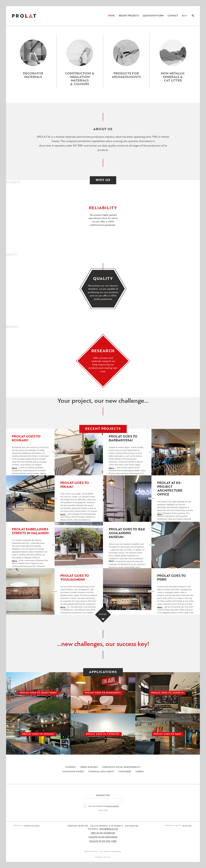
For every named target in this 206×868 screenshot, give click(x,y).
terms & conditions (113, 806)
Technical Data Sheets (101, 772)
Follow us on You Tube (103, 841)
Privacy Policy (103, 857)
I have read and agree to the (103, 806)
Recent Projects (129, 16)
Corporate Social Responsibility (121, 767)
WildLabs (187, 826)
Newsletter (103, 796)
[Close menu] (103, 98)
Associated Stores (73, 772)
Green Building (89, 767)
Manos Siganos (32, 826)
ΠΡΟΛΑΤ (24, 16)
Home (111, 16)
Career (139, 772)
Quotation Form (153, 16)
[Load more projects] (103, 615)
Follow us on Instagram (103, 837)
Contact (173, 16)
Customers (125, 772)
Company (71, 767)
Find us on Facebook (103, 833)
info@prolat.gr (109, 829)
